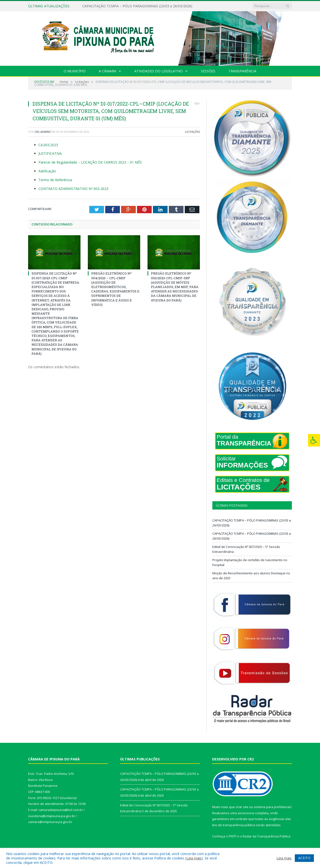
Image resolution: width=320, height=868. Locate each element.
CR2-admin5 (43, 132)
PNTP (233, 836)
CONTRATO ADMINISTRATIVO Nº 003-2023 (73, 189)
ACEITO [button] (304, 858)
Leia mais (194, 858)
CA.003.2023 (48, 145)
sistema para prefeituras (272, 807)
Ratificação (47, 171)
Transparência (242, 71)
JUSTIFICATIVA (50, 153)
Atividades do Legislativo (159, 71)
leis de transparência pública (234, 825)
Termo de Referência (55, 180)
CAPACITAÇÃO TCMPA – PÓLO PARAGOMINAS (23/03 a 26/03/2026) (137, 6)
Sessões (208, 71)
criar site (242, 807)
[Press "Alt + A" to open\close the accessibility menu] (314, 440)
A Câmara (108, 71)
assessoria (246, 813)
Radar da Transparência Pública (267, 836)
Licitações (192, 132)
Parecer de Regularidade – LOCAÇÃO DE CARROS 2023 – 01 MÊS (90, 162)
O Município (75, 71)
